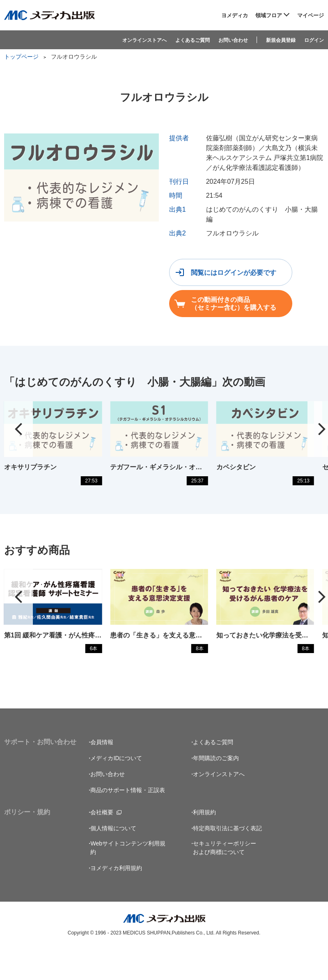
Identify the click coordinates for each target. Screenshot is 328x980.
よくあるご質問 (193, 40)
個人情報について (113, 859)
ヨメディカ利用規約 (116, 899)
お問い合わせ (233, 40)
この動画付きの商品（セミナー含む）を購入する (234, 304)
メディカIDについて (116, 789)
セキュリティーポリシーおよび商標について (225, 879)
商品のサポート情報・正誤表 (128, 821)
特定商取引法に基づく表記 (227, 859)
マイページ (311, 15)
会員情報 (102, 773)
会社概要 (102, 843)
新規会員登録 (281, 40)
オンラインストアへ (145, 40)
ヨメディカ (235, 15)
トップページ (21, 57)
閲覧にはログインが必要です (234, 273)
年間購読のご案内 (216, 789)
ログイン (314, 40)
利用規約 (204, 843)
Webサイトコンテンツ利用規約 (128, 879)
